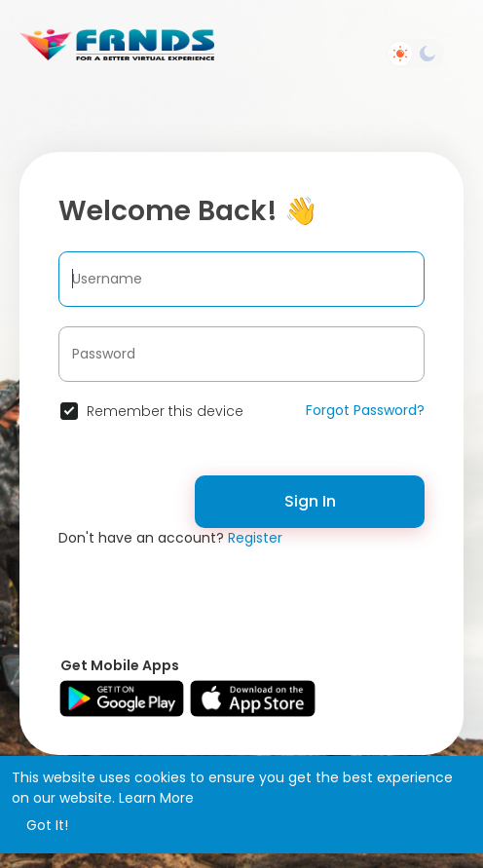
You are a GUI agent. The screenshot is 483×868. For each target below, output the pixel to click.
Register (255, 538)
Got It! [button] (47, 825)
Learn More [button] (156, 798)
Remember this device (165, 411)
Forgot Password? (365, 410)
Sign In (310, 501)
